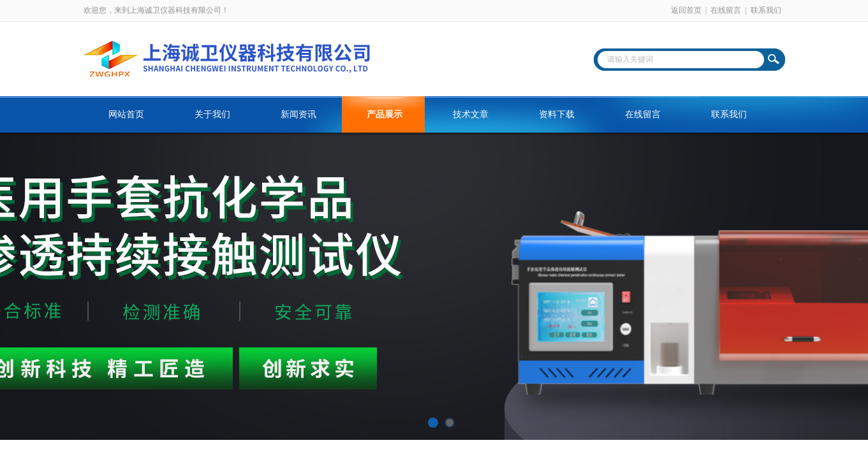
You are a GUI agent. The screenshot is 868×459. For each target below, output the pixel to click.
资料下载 (557, 114)
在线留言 (726, 10)
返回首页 (686, 10)
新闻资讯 (298, 114)
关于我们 (212, 114)
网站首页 (126, 114)
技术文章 (471, 114)
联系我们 (766, 10)
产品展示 (385, 114)
